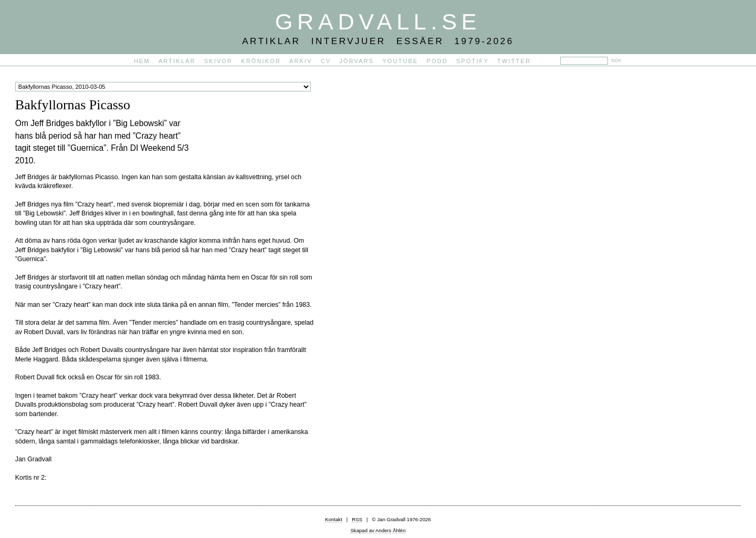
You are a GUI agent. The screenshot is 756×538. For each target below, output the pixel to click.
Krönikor (261, 61)
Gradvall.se (378, 22)
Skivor (218, 61)
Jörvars (356, 61)
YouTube (400, 61)
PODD (437, 61)
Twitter (514, 61)
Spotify (472, 61)
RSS (357, 519)
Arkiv (301, 61)
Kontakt (334, 519)
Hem (142, 61)
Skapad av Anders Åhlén (378, 530)
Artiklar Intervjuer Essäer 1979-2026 (378, 41)
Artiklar (177, 61)
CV (326, 61)
